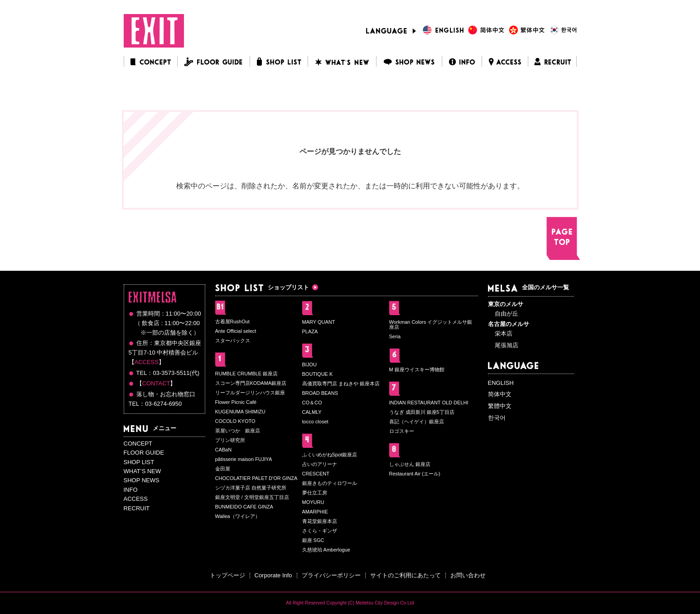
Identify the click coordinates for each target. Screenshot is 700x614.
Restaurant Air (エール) (415, 474)
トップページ (227, 575)
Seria (395, 336)
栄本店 (504, 333)
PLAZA (310, 331)
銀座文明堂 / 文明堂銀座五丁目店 (252, 497)
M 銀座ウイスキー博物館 (417, 369)
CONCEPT (138, 444)
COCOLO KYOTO (235, 421)
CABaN (224, 450)
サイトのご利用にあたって (406, 575)
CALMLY (312, 412)
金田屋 (223, 469)
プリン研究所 (230, 440)
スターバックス (233, 341)
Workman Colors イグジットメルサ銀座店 (431, 324)
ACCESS (147, 362)
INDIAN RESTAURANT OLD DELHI (429, 403)
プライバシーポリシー (331, 575)
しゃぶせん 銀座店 (410, 464)
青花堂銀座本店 (320, 521)
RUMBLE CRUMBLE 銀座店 (247, 374)
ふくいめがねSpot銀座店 (330, 455)
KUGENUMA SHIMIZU (240, 412)
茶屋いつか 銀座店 (238, 431)
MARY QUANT (319, 322)
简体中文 (500, 394)
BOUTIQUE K (318, 374)
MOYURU (313, 502)
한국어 (497, 418)
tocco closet (315, 422)
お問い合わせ (468, 575)
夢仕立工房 (315, 493)
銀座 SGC (313, 540)
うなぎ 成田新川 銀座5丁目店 (422, 412)
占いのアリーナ (320, 464)
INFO (131, 490)
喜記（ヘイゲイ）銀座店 (417, 422)
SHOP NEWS (142, 480)
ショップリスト (262, 287)
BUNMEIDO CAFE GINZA (244, 507)
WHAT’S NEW (142, 471)
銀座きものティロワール (330, 483)
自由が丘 (507, 314)
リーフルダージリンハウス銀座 (250, 393)
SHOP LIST (139, 462)
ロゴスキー (402, 431)
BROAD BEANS (320, 393)
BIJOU (309, 365)
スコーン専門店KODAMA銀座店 (251, 383)
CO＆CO (312, 403)
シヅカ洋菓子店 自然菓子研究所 (251, 488)
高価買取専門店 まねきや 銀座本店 (341, 384)
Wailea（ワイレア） (238, 516)
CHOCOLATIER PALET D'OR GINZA (256, 478)
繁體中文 (500, 406)
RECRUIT (137, 508)
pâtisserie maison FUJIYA (244, 459)
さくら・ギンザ (320, 531)
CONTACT (156, 383)
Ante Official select (236, 331)
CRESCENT (316, 474)
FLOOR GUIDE (144, 453)
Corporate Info (273, 575)
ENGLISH (501, 383)
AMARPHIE (315, 512)
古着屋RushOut (232, 321)
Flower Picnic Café (236, 402)
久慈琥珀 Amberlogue (326, 550)
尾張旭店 (507, 345)
